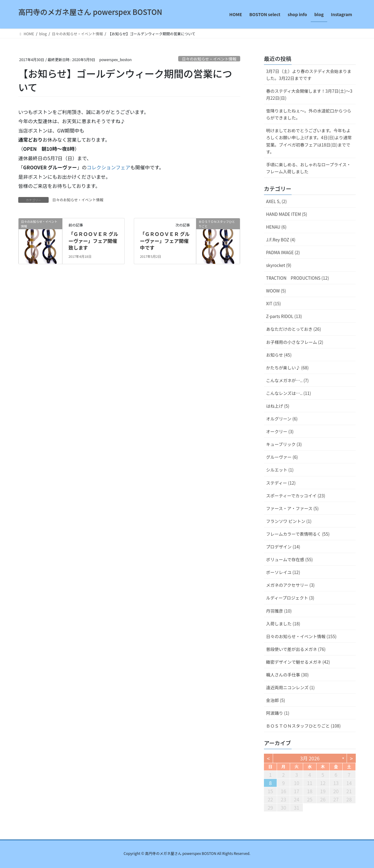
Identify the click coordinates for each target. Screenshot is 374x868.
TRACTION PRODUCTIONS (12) (298, 278)
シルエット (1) (280, 470)
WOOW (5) (276, 291)
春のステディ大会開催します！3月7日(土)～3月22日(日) (309, 94)
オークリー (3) (280, 431)
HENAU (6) (276, 227)
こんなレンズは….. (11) (289, 393)
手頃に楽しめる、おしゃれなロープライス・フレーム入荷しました (308, 168)
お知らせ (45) (279, 355)
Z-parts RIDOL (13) (284, 316)
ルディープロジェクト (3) (290, 598)
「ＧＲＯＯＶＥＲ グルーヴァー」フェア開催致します (93, 241)
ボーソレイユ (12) (283, 572)
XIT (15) (274, 303)
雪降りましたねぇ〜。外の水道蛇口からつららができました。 (309, 114)
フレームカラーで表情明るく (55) (298, 534)
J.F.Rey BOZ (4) (281, 240)
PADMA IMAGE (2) (283, 252)
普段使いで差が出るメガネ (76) (296, 649)
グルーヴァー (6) (282, 457)
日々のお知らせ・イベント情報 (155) (301, 636)
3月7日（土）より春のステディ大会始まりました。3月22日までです (309, 75)
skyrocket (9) (279, 265)
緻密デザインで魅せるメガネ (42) (298, 662)
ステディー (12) (281, 483)
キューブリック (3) (284, 444)
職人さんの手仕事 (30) (287, 675)
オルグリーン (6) (282, 419)
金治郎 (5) (275, 700)
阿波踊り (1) (278, 713)
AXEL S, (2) (276, 201)
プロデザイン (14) (283, 547)
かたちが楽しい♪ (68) (287, 368)
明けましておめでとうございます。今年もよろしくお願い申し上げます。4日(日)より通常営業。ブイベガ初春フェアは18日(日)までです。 (309, 141)
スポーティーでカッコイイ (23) (296, 496)
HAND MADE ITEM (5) (287, 214)
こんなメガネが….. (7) (287, 380)
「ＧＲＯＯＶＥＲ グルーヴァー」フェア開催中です (165, 241)
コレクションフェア (109, 167)
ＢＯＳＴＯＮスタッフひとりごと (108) (303, 726)
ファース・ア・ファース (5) (292, 508)
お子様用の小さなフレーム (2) (295, 342)
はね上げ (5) (278, 406)
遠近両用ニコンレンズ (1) (290, 687)
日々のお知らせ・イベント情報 (209, 59)
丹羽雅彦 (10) (279, 611)
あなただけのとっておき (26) (294, 329)
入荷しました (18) (283, 624)
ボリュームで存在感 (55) (289, 559)
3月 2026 (310, 758)
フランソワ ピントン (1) (289, 521)
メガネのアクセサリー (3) (290, 585)
